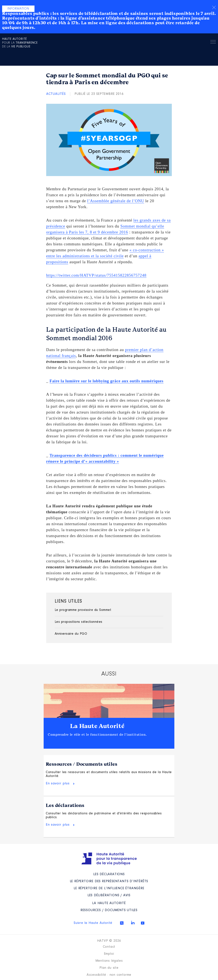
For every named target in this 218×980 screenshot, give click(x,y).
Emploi (109, 954)
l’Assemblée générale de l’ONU (115, 201)
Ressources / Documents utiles (82, 764)
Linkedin (133, 923)
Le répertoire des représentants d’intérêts (109, 881)
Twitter (122, 923)
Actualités (56, 94)
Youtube (143, 923)
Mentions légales (109, 961)
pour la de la (20, 43)
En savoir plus (58, 783)
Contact (109, 947)
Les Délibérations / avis (109, 895)
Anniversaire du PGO (71, 634)
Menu (213, 43)
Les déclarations (65, 805)
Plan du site (109, 968)
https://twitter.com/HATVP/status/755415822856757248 (96, 275)
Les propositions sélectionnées (79, 622)
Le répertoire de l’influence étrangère (109, 888)
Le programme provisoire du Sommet (83, 610)
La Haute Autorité (97, 726)
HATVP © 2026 (109, 941)
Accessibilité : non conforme (109, 975)
